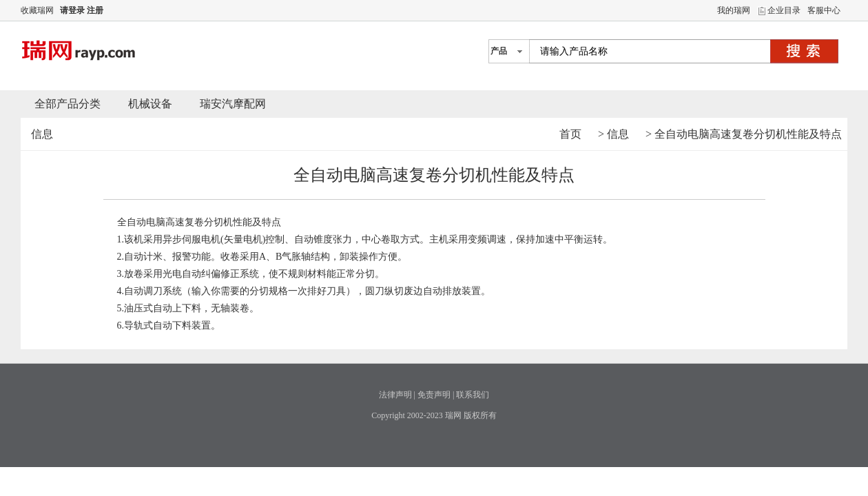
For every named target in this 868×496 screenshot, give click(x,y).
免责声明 (434, 395)
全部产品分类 (68, 104)
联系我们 (473, 395)
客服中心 (824, 10)
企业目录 (784, 10)
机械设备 (150, 104)
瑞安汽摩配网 (233, 104)
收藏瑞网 (37, 10)
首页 (570, 134)
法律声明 (395, 395)
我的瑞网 (734, 10)
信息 (618, 134)
